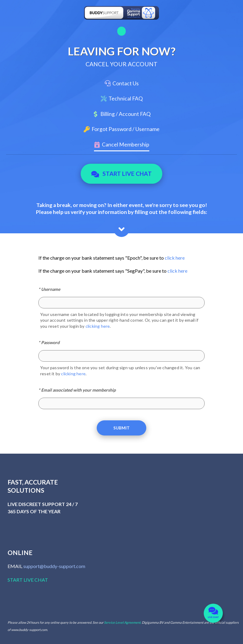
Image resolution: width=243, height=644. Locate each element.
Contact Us (126, 83)
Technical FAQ (126, 99)
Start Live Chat (122, 174)
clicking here (98, 326)
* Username (49, 289)
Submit (121, 428)
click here (175, 258)
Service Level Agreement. (123, 622)
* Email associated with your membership (77, 390)
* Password (49, 342)
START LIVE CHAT (28, 580)
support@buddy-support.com (54, 566)
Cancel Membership (126, 145)
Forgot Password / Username (126, 129)
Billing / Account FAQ (125, 114)
